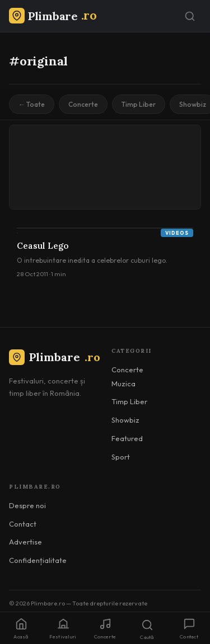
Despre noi (27, 505)
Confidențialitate (38, 560)
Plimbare (55, 357)
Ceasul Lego (43, 246)
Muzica (123, 383)
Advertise (25, 542)
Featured (127, 438)
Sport (121, 457)
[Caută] (190, 16)
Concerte (83, 104)
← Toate (32, 104)
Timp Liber (139, 104)
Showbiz (125, 420)
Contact (23, 524)
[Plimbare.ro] (53, 16)
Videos (177, 233)
